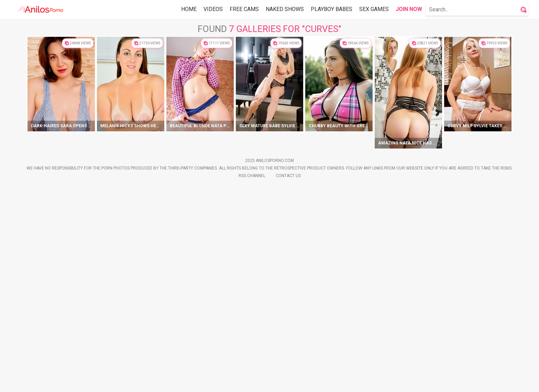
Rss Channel (252, 382)
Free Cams (244, 9)
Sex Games (374, 9)
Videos (213, 9)
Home (189, 9)
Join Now (409, 9)
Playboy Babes (332, 9)
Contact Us (288, 382)
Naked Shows (285, 9)
